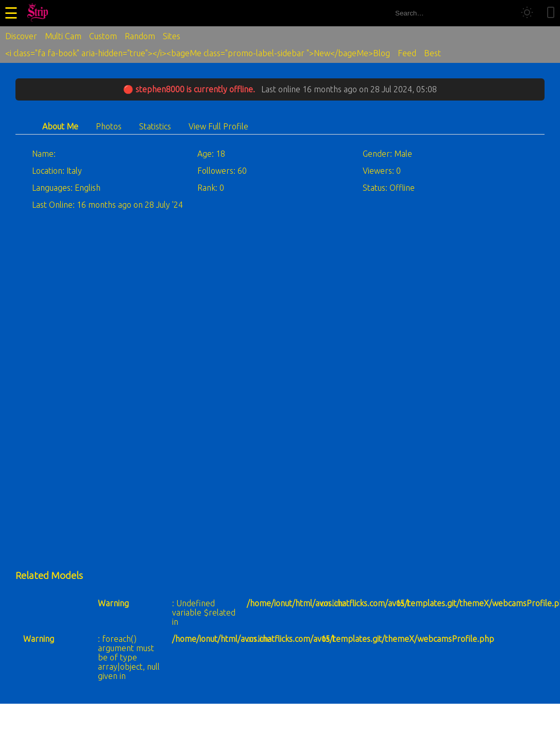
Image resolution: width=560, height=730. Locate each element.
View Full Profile (218, 126)
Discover (21, 36)
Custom (103, 36)
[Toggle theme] (527, 13)
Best (432, 53)
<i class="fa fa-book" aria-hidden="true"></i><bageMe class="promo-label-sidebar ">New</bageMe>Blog (198, 53)
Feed (407, 53)
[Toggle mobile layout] (551, 13)
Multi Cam (63, 36)
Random (140, 36)
